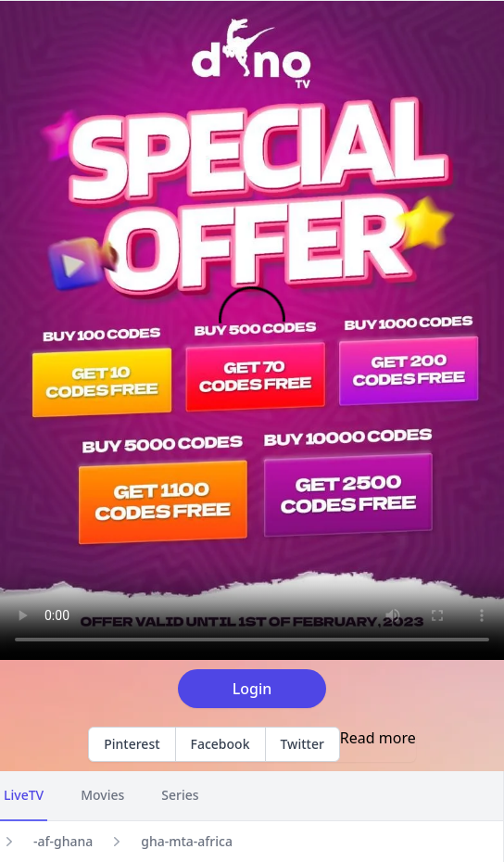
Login (252, 689)
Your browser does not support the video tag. (252, 330)
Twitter (302, 744)
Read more (378, 738)
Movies (102, 795)
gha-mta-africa (187, 841)
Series (180, 795)
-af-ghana (63, 841)
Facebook (220, 744)
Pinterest (132, 744)
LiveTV (24, 795)
